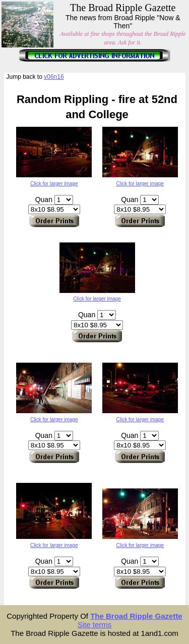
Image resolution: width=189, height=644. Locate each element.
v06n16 (54, 77)
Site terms (95, 625)
